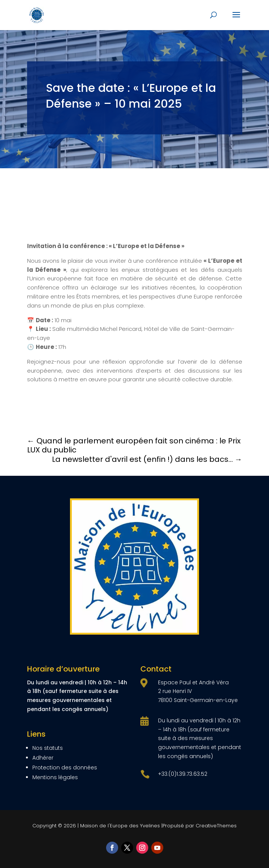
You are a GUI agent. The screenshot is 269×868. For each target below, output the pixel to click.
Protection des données (65, 767)
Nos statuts (48, 748)
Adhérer (43, 758)
